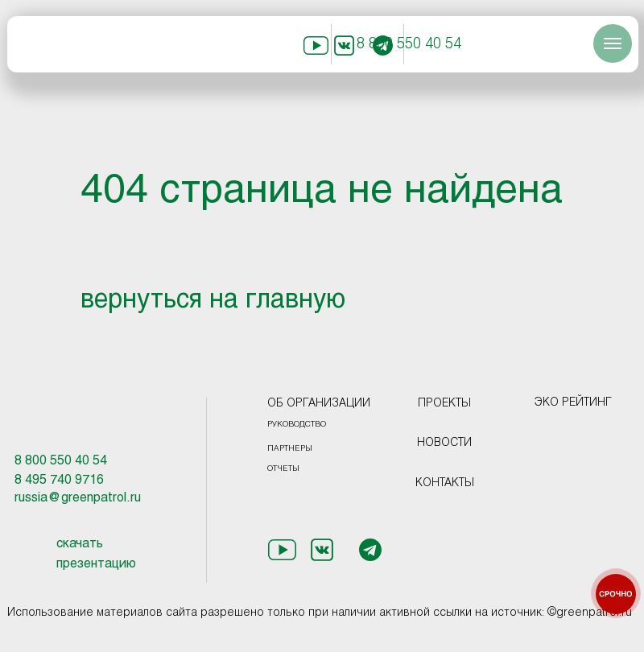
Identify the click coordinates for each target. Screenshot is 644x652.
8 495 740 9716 (59, 480)
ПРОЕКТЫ (444, 404)
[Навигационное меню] (613, 43)
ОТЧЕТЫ (283, 469)
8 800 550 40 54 (409, 45)
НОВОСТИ (444, 443)
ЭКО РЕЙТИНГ (573, 403)
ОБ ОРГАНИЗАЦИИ (319, 404)
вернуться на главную (213, 301)
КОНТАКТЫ (445, 483)
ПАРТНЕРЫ (290, 449)
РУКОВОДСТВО (297, 425)
